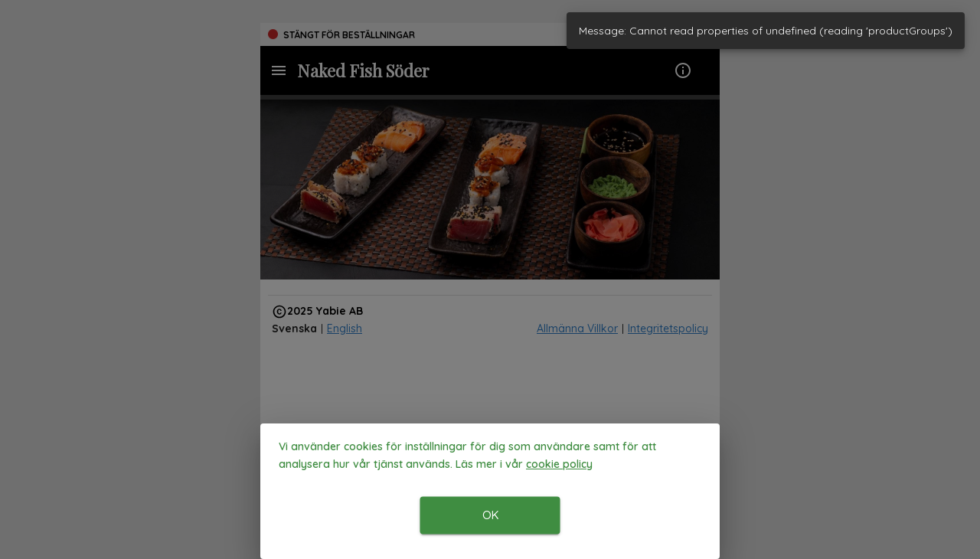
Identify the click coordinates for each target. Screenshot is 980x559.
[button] (559, 464)
